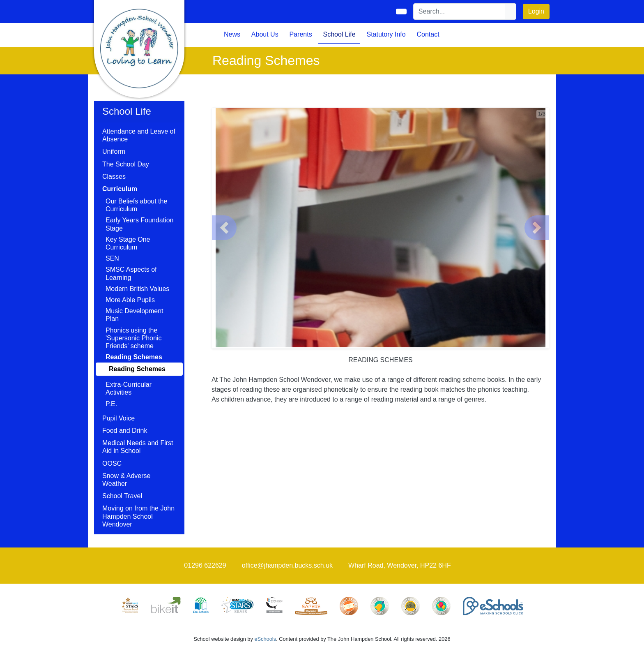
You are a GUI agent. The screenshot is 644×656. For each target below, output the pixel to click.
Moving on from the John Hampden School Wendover (138, 516)
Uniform (114, 151)
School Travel (122, 496)
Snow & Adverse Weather (126, 480)
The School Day (126, 164)
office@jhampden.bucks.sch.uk (287, 565)
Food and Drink (125, 431)
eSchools (265, 639)
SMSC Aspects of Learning (131, 273)
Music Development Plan (135, 315)
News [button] (232, 34)
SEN (112, 258)
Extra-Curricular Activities (129, 388)
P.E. (111, 404)
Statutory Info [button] (386, 34)
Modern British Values (137, 289)
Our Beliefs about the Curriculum (136, 205)
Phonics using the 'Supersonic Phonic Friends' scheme (133, 338)
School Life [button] (339, 34)
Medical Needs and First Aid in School (138, 447)
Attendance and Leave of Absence (139, 135)
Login (536, 11)
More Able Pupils (130, 300)
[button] (224, 228)
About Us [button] (265, 34)
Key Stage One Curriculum (128, 243)
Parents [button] (301, 34)
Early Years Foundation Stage (139, 224)
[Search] (460, 12)
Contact (428, 34)
